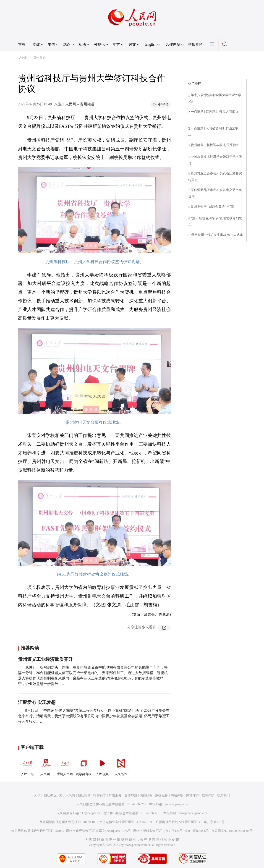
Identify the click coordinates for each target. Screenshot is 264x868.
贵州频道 (39, 58)
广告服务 (115, 795)
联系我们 (223, 795)
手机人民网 (65, 766)
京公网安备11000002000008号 (232, 831)
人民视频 (102, 766)
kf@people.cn (91, 813)
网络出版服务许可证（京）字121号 (158, 831)
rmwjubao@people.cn (193, 813)
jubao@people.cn (176, 804)
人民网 (24, 58)
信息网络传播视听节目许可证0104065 (38, 831)
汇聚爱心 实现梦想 (37, 702)
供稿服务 (146, 795)
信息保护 (208, 795)
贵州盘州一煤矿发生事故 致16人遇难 (217, 235)
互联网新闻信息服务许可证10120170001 (67, 822)
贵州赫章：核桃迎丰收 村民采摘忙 (215, 145)
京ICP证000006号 (197, 831)
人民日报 (27, 766)
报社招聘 (84, 795)
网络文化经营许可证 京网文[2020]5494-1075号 (99, 831)
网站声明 (177, 795)
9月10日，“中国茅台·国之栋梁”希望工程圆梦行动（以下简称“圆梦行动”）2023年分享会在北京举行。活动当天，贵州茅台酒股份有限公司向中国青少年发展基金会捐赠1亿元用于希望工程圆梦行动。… (94, 716)
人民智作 (121, 766)
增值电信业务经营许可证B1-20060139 (126, 822)
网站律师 (193, 795)
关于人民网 (67, 795)
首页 (22, 44)
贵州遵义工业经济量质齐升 (45, 659)
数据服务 (162, 795)
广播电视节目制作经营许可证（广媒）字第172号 (190, 822)
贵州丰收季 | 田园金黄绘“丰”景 (212, 207)
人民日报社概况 (45, 795)
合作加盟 (131, 795)
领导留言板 (84, 766)
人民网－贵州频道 (80, 104)
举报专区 (195, 44)
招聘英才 (100, 795)
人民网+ (46, 766)
